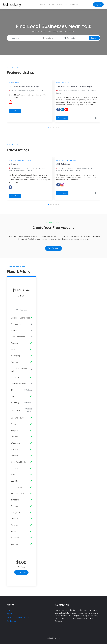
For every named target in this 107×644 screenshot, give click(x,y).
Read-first (74, 4)
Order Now (21, 572)
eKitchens (13, 164)
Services (16, 83)
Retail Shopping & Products (69, 160)
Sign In (98, 4)
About (51, 4)
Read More (15, 111)
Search (94, 38)
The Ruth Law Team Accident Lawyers (75, 86)
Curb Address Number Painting (24, 86)
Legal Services (66, 83)
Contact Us (62, 4)
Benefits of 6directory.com (18, 617)
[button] (49, 127)
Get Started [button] (54, 248)
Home (43, 4)
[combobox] (51, 38)
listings (11, 83)
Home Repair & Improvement (22, 160)
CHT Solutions (63, 164)
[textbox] (51, 38)
